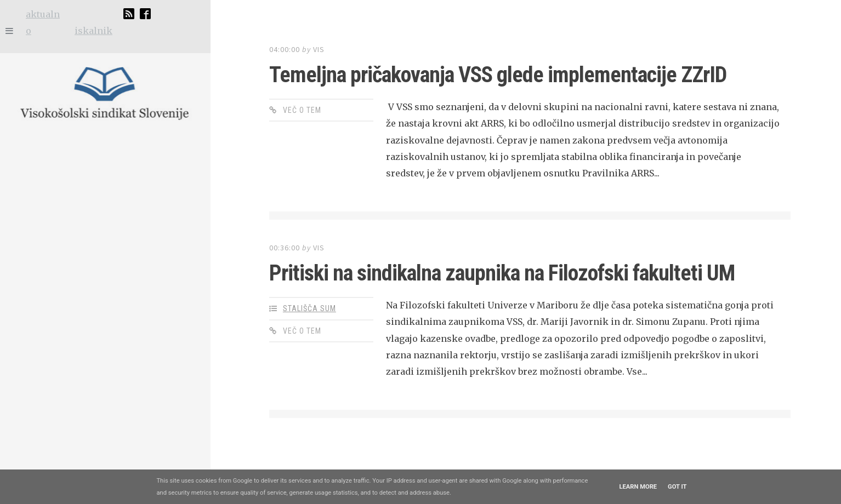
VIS (319, 49)
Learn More (638, 487)
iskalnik (93, 31)
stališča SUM (309, 308)
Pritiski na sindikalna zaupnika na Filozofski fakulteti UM (502, 273)
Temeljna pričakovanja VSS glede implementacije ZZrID (498, 75)
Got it (677, 487)
